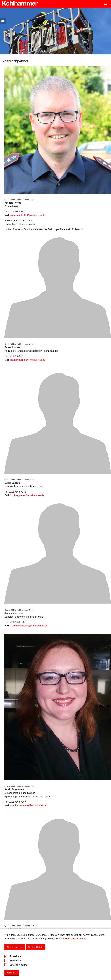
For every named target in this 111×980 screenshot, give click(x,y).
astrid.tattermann (19, 805)
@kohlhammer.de (37, 805)
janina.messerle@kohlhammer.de (30, 626)
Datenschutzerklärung (75, 938)
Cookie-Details (36, 947)
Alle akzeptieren (15, 947)
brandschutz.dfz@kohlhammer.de (28, 215)
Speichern (12, 973)
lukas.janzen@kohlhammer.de (28, 495)
